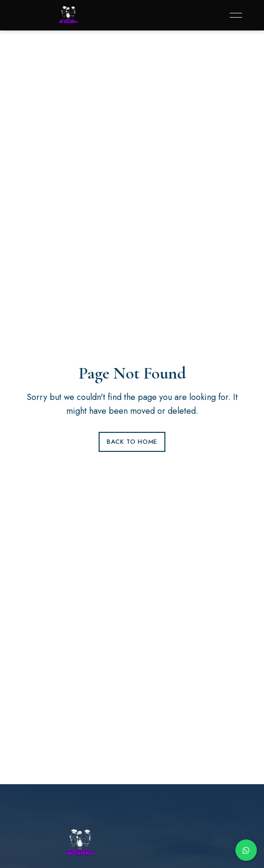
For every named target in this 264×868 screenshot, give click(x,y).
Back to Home (132, 442)
